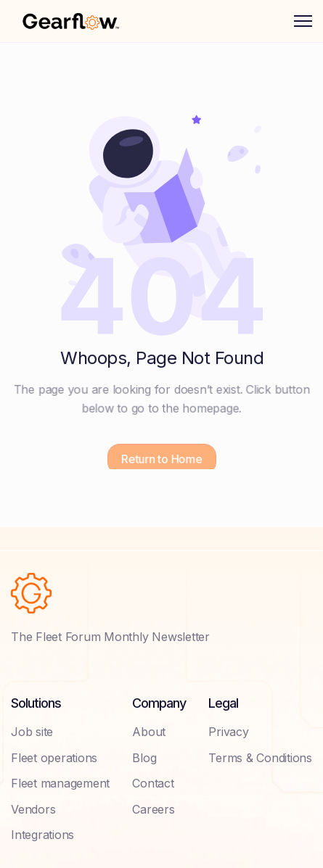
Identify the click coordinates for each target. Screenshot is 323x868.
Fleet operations (54, 758)
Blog (144, 758)
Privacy (228, 732)
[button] (303, 21)
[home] (71, 21)
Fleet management (60, 783)
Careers (153, 809)
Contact (153, 783)
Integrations (42, 835)
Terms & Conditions (260, 758)
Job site (32, 732)
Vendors (33, 809)
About (149, 732)
